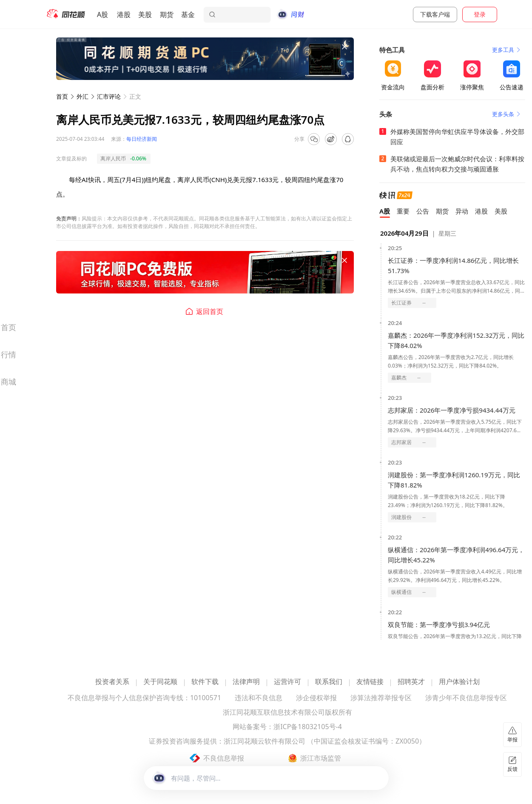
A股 (102, 14)
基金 (188, 14)
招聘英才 (411, 682)
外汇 (83, 96)
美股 (145, 14)
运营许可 (287, 682)
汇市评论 (109, 96)
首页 (62, 96)
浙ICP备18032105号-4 (308, 727)
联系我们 (329, 682)
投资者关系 (112, 682)
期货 (167, 14)
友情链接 (370, 682)
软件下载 (205, 682)
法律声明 (246, 682)
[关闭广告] (344, 47)
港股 (124, 14)
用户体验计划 (459, 682)
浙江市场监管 (321, 758)
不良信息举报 (224, 758)
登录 (480, 14)
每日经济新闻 (142, 139)
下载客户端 (435, 14)
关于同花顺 (160, 682)
